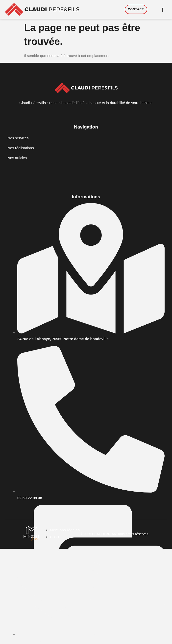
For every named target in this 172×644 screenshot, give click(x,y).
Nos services (18, 138)
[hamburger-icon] (163, 10)
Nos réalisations (21, 148)
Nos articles (17, 158)
